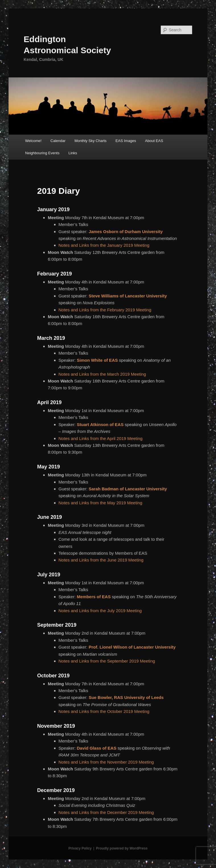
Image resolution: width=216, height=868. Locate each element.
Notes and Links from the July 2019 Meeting (100, 611)
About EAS (154, 141)
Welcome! (33, 141)
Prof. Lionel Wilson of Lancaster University (132, 647)
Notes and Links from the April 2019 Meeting (101, 438)
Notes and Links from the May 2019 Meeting (100, 503)
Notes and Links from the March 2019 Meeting (102, 374)
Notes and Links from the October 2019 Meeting (104, 711)
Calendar (58, 141)
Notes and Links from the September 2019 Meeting (107, 661)
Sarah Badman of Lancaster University (128, 489)
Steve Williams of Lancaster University (128, 296)
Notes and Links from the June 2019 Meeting (101, 560)
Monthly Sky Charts (91, 141)
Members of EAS (94, 597)
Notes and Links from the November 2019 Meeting (106, 762)
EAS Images (126, 141)
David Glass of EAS (97, 748)
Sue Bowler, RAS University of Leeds (126, 697)
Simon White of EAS (97, 360)
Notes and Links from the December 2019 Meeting (106, 812)
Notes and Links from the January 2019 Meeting (104, 245)
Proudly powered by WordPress (122, 848)
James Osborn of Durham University (126, 232)
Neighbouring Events (42, 153)
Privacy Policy (80, 848)
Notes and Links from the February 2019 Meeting (105, 310)
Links (73, 153)
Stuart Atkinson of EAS (100, 424)
